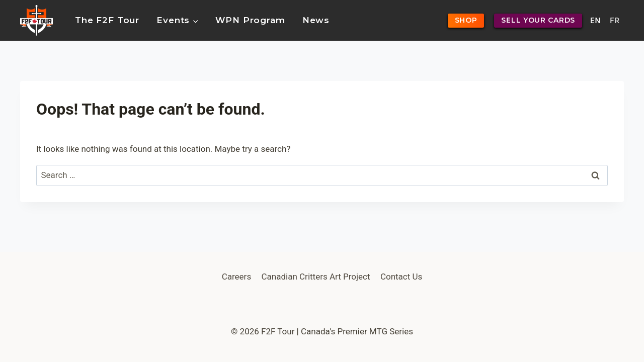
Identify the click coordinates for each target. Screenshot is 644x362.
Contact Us (401, 277)
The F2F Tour (107, 20)
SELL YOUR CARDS (538, 20)
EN (595, 21)
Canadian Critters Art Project (316, 277)
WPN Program (250, 20)
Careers (236, 277)
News (316, 20)
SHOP (466, 20)
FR (615, 21)
